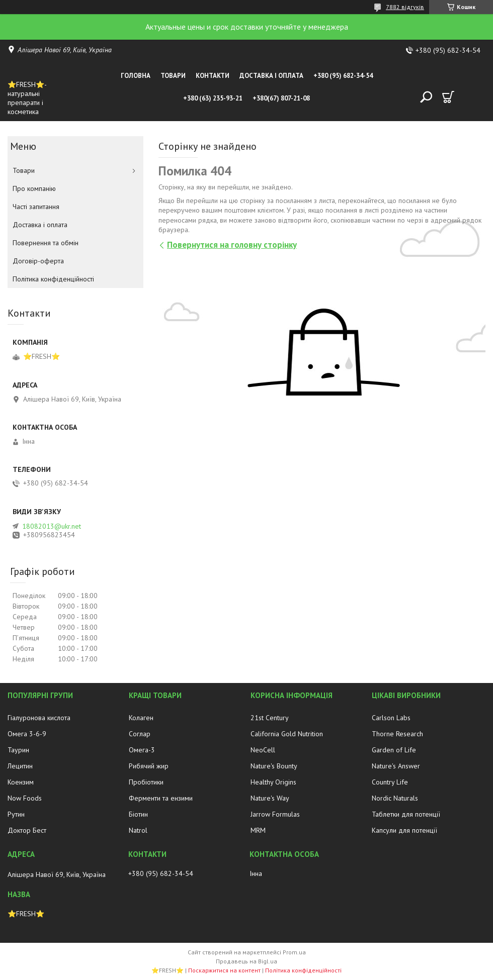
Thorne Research (397, 734)
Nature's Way (270, 798)
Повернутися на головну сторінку (232, 245)
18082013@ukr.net (52, 526)
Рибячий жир (149, 766)
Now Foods (25, 798)
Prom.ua (294, 952)
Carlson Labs (391, 718)
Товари (173, 76)
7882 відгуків (405, 7)
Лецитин (20, 766)
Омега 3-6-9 (27, 734)
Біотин (138, 814)
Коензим (21, 782)
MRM (258, 830)
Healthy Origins (273, 782)
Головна (136, 76)
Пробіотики (146, 782)
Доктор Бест (27, 830)
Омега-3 (142, 750)
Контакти (213, 76)
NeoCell (263, 750)
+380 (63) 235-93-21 (213, 98)
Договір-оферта (38, 261)
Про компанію (34, 188)
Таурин (18, 750)
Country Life (390, 782)
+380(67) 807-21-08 (281, 98)
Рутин (16, 814)
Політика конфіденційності (53, 279)
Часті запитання (36, 207)
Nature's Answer (396, 766)
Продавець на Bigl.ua (247, 961)
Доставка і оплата (271, 76)
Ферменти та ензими (161, 798)
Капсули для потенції (404, 830)
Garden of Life (394, 750)
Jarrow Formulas (275, 814)
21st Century (270, 718)
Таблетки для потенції (406, 814)
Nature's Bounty (274, 766)
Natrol (138, 830)
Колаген (141, 718)
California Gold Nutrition (287, 734)
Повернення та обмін (46, 243)
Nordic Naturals (395, 798)
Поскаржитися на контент (224, 970)
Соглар (140, 734)
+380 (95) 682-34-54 (343, 76)
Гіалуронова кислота (39, 718)
